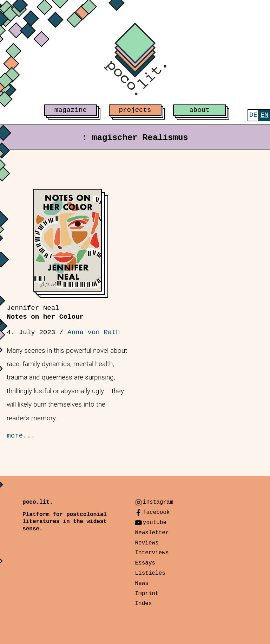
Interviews (152, 553)
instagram (158, 502)
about (199, 110)
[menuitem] (253, 115)
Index (143, 604)
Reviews (147, 543)
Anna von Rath (94, 332)
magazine (71, 110)
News (141, 584)
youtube (155, 523)
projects (135, 110)
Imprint (147, 594)
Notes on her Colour (45, 313)
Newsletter (152, 533)
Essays (145, 563)
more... (21, 436)
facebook (156, 512)
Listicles (150, 573)
